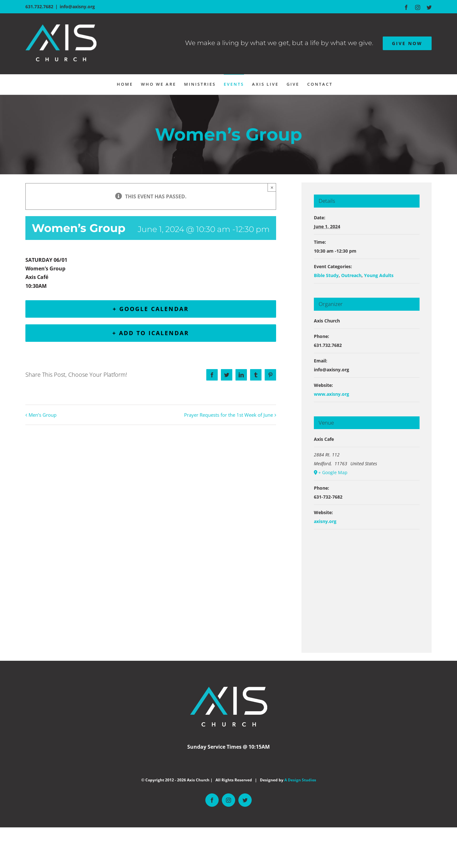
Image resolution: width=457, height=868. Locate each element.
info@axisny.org (77, 7)
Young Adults (379, 275)
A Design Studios (300, 780)
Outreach (351, 275)
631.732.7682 (39, 7)
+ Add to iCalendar (151, 333)
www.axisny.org (331, 394)
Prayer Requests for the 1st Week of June (228, 415)
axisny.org (325, 521)
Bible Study (326, 275)
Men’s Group (43, 415)
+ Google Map (333, 472)
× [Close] (272, 187)
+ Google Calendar (151, 309)
